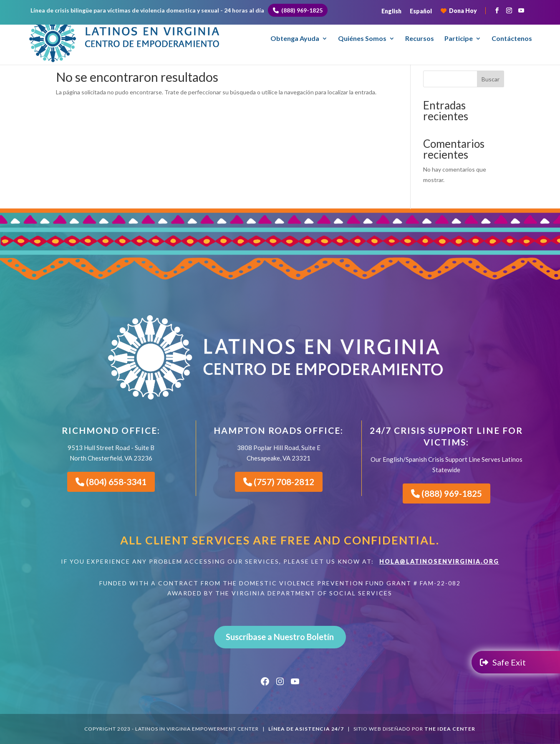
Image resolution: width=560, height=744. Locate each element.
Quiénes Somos (362, 39)
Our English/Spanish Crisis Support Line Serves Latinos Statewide (446, 464)
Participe (459, 39)
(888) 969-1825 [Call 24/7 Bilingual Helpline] (298, 10)
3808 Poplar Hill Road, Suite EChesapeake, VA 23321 (279, 453)
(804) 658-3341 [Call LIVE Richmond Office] (111, 482)
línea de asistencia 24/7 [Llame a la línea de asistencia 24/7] (306, 729)
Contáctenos (512, 39)
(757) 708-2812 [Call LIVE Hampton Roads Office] (279, 482)
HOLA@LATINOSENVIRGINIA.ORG (439, 561)
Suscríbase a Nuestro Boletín (280, 637)
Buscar (491, 79)
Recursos (420, 39)
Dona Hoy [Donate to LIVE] (459, 11)
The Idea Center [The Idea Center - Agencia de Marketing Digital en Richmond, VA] (450, 729)
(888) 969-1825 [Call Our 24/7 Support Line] (446, 493)
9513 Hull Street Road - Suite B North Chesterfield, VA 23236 (111, 453)
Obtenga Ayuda (295, 39)
